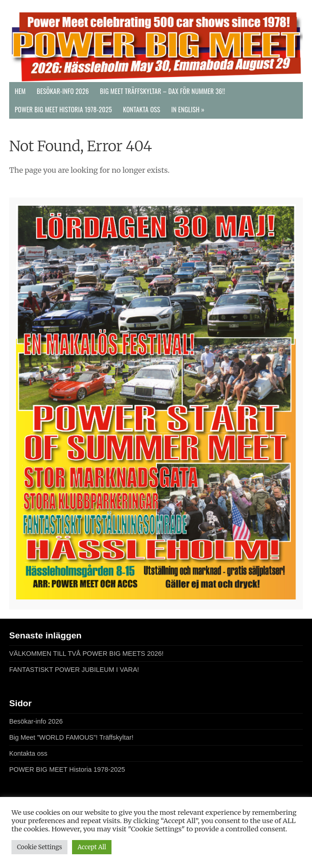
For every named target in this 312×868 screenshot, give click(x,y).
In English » (188, 109)
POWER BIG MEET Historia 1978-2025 (63, 109)
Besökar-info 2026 (63, 91)
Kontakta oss (142, 109)
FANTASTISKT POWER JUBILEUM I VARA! (74, 670)
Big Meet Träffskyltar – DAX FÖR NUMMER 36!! (163, 91)
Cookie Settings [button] (39, 847)
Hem (20, 91)
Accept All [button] (92, 847)
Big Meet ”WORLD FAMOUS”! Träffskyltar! (71, 737)
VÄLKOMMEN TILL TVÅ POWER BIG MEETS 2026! (86, 654)
